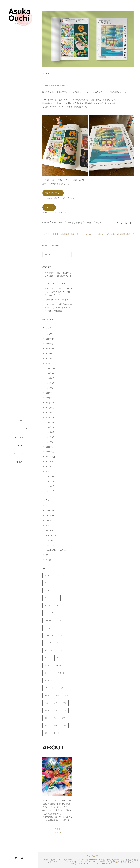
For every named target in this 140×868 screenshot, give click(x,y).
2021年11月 (50, 457)
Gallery (19, 429)
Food (58, 605)
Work (48, 555)
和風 (66, 695)
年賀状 (47, 710)
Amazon (49, 207)
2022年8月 (50, 422)
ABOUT (19, 462)
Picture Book (51, 535)
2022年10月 (51, 417)
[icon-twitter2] (17, 858)
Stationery (48, 650)
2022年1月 (50, 452)
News (51, 86)
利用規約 (116, 862)
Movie (48, 521)
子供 (56, 703)
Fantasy (47, 605)
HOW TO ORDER (19, 454)
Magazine (58, 223)
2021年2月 (50, 491)
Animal (47, 223)
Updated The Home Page (56, 550)
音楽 (46, 733)
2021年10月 (51, 462)
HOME (88, 234)
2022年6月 (50, 432)
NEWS (19, 420)
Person (59, 628)
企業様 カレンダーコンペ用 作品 (58, 300)
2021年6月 (50, 476)
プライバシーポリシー (100, 862)
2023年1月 (50, 408)
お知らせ (79, 223)
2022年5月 (50, 437)
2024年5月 (50, 334)
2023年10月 (51, 368)
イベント (48, 673)
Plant (62, 635)
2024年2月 (50, 349)
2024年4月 (50, 339)
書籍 (46, 718)
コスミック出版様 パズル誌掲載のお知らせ (61, 234)
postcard (48, 643)
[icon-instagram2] (22, 858)
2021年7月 (50, 472)
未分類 (48, 560)
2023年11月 (50, 363)
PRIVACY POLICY (91, 856)
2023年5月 (50, 388)
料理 (57, 710)
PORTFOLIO (19, 437)
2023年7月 (50, 378)
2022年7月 (50, 427)
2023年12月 (51, 359)
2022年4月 (50, 442)
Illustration (50, 516)
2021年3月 (50, 486)
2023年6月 (50, 383)
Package (49, 530)
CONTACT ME (57, 832)
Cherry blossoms (50, 583)
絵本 (46, 725)
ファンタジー (49, 680)
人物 (62, 688)
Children (48, 590)
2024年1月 (50, 354)
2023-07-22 (46, 73)
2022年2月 (50, 447)
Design (49, 506)
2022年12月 (51, 413)
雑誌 (97, 223)
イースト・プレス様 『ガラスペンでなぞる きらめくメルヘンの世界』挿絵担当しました (58, 292)
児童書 (47, 695)
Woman (47, 658)
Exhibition (50, 511)
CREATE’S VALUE (53, 193)
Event (65, 598)
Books (58, 575)
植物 (63, 718)
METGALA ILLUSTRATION (55, 284)
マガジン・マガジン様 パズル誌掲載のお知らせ (115, 234)
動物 (89, 223)
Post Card (50, 540)
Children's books (50, 598)
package (48, 628)
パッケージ (61, 673)
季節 (65, 703)
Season (60, 643)
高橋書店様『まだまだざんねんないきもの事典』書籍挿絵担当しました (58, 276)
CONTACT (19, 445)
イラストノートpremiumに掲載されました (77, 80)
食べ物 (56, 733)
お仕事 (47, 665)
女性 (46, 703)
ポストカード (49, 688)
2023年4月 (50, 393)
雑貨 (65, 725)
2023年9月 (50, 373)
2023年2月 (50, 403)
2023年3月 (50, 398)
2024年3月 (50, 344)
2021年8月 (50, 467)
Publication (60, 86)
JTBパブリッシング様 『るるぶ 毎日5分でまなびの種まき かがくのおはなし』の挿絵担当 (58, 308)
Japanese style (50, 613)
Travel (60, 650)
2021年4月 (50, 481)
